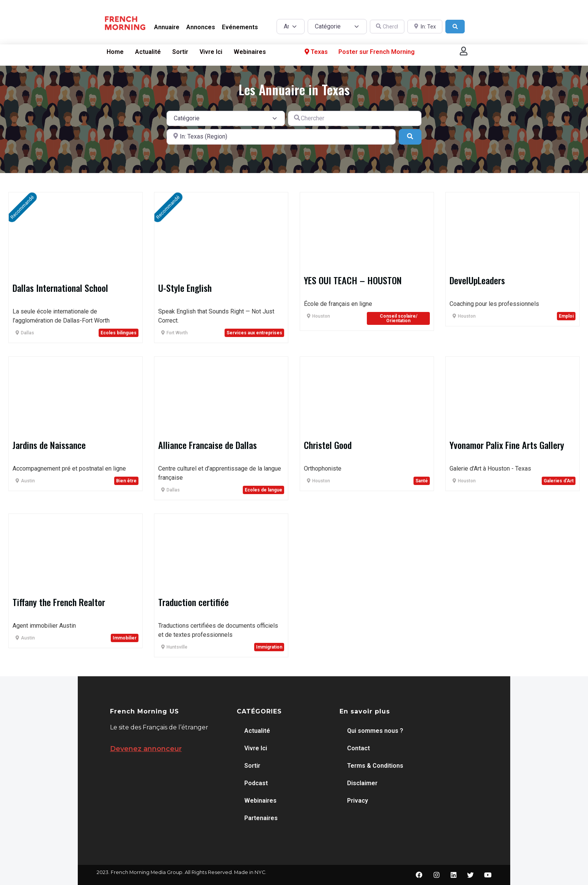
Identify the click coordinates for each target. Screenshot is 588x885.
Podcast (256, 783)
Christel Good (328, 445)
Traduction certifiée (193, 602)
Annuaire (167, 27)
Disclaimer (362, 783)
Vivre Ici (211, 52)
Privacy (358, 801)
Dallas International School (60, 288)
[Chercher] (387, 27)
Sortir (180, 52)
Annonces (201, 27)
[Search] (455, 27)
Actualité (148, 52)
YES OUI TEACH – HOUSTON (353, 280)
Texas (315, 52)
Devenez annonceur (146, 749)
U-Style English (185, 288)
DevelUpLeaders (477, 280)
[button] (464, 51)
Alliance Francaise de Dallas (208, 445)
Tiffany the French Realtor (59, 602)
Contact (358, 748)
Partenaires (261, 818)
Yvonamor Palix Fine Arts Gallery (507, 445)
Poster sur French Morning (377, 52)
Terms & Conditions (375, 766)
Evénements (240, 27)
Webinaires (250, 52)
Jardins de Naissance (49, 445)
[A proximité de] (425, 27)
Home (115, 52)
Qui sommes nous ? (375, 731)
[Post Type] (291, 27)
